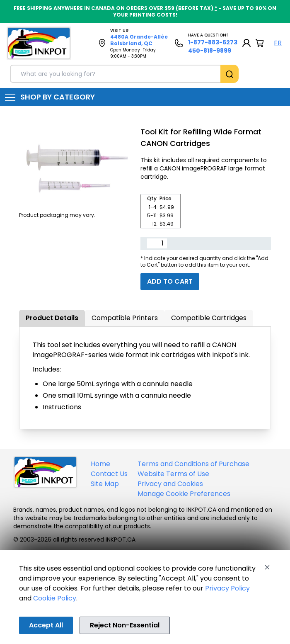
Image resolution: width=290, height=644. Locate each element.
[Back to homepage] (39, 43)
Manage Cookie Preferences (184, 494)
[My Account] (247, 43)
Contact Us (109, 474)
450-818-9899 (210, 51)
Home (100, 464)
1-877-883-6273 (213, 42)
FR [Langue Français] (278, 43)
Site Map (105, 484)
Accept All (46, 625)
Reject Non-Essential (125, 625)
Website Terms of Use (173, 474)
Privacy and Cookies (170, 484)
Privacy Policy (227, 588)
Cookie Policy (55, 598)
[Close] (267, 567)
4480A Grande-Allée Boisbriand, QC (139, 40)
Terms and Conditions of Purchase (193, 464)
